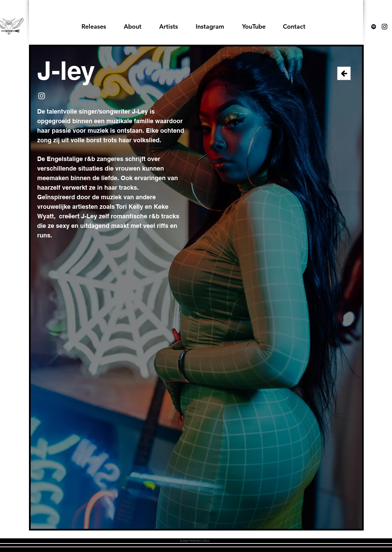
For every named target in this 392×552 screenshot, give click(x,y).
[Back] (344, 73)
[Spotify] (374, 27)
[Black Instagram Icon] (385, 27)
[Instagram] (42, 96)
